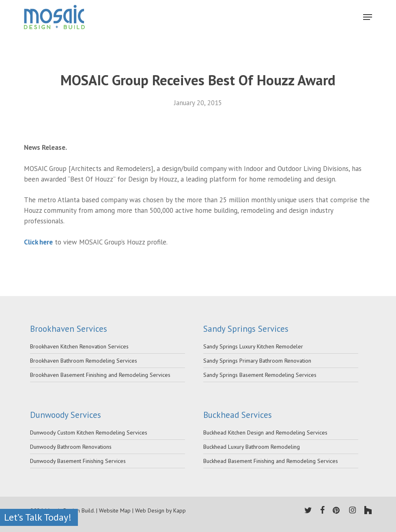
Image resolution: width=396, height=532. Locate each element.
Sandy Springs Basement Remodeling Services (260, 375)
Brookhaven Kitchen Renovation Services (79, 346)
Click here (38, 242)
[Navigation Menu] (368, 17)
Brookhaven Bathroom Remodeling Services (84, 361)
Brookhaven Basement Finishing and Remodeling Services (100, 375)
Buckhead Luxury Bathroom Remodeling (252, 447)
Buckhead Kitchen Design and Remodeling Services (265, 433)
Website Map (115, 510)
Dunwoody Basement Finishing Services (78, 461)
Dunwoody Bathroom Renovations (71, 447)
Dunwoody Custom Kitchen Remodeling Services (89, 433)
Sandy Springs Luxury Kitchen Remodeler (253, 346)
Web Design (150, 510)
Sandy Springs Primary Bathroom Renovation (257, 361)
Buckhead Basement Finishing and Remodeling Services (271, 461)
